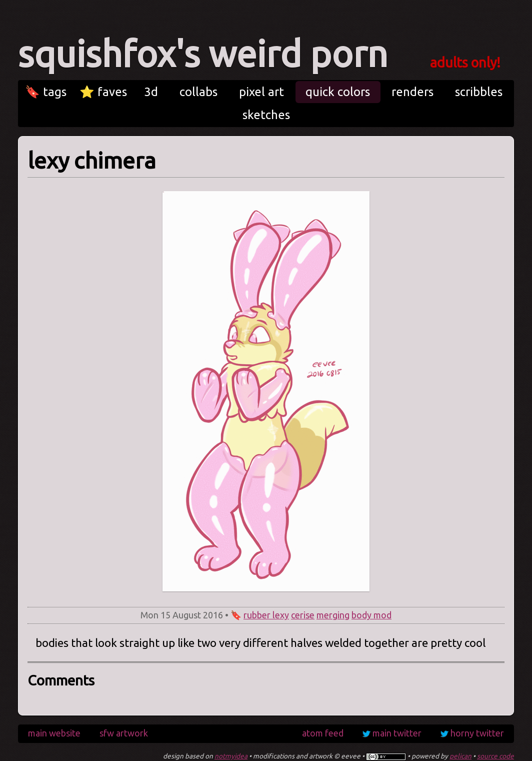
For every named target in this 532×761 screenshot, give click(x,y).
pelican (460, 756)
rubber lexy (266, 615)
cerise (303, 615)
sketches (266, 115)
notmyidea (231, 756)
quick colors (338, 92)
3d (151, 92)
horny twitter (477, 733)
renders (412, 92)
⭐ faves (103, 92)
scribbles (479, 92)
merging (333, 615)
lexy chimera (92, 160)
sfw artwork (124, 733)
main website (54, 733)
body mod (371, 615)
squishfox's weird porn (203, 54)
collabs (198, 92)
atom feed (323, 733)
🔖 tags (46, 92)
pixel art (261, 92)
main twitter (397, 733)
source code (495, 756)
